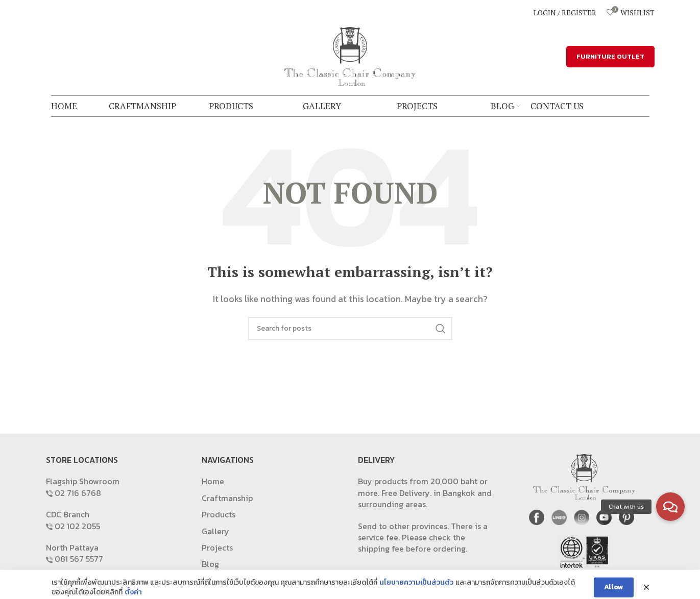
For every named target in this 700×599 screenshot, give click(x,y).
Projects (217, 547)
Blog (210, 564)
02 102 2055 (77, 526)
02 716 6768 (78, 493)
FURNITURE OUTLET (610, 56)
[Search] (350, 329)
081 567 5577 (79, 559)
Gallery (215, 531)
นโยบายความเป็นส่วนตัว (416, 592)
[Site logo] (350, 55)
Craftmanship (227, 498)
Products (219, 514)
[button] (670, 507)
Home (213, 481)
